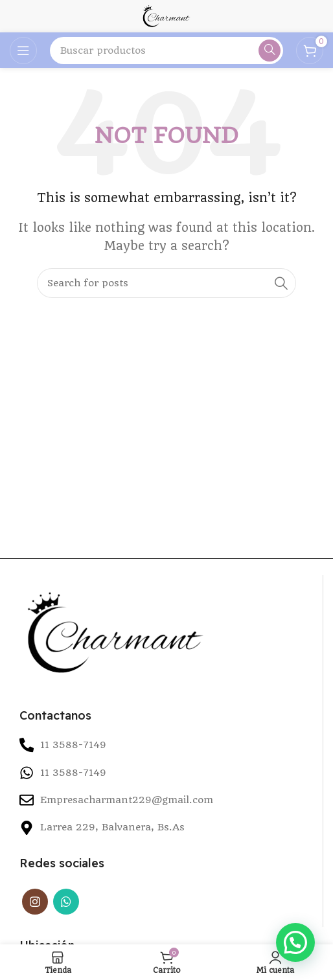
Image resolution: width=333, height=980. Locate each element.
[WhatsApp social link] (66, 902)
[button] (295, 942)
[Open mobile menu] (23, 51)
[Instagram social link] (35, 902)
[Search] (166, 51)
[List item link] (166, 773)
